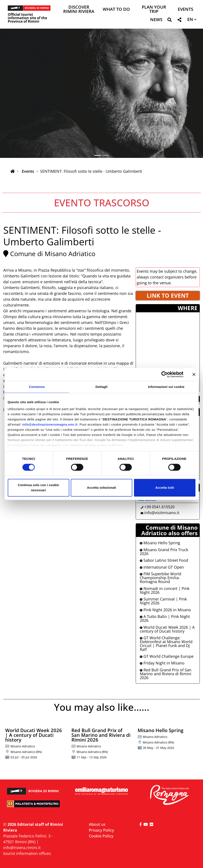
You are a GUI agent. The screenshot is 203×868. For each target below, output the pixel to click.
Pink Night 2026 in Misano (165, 610)
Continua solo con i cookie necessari (39, 488)
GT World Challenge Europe (167, 656)
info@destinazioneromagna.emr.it (50, 424)
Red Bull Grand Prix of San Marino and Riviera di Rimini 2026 (166, 674)
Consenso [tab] (37, 387)
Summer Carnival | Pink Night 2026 (163, 601)
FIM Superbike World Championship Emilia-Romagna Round (161, 578)
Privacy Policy (101, 830)
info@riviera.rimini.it (22, 848)
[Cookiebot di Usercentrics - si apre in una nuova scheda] (164, 374)
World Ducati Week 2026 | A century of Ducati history (167, 629)
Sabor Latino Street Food (164, 560)
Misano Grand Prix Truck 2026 (164, 552)
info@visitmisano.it (162, 513)
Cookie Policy (101, 836)
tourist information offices (27, 853)
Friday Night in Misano (162, 663)
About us (97, 824)
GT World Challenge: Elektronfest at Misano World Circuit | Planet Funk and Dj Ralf (166, 644)
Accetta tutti (165, 488)
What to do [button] (116, 10)
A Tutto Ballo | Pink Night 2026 (165, 618)
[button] (169, 21)
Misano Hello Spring (160, 543)
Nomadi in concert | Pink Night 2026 (165, 590)
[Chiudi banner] (194, 374)
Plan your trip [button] (154, 10)
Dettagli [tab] (102, 387)
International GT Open (162, 567)
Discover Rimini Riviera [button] (79, 10)
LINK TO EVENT (168, 296)
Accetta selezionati (101, 488)
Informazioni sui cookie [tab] (166, 387)
